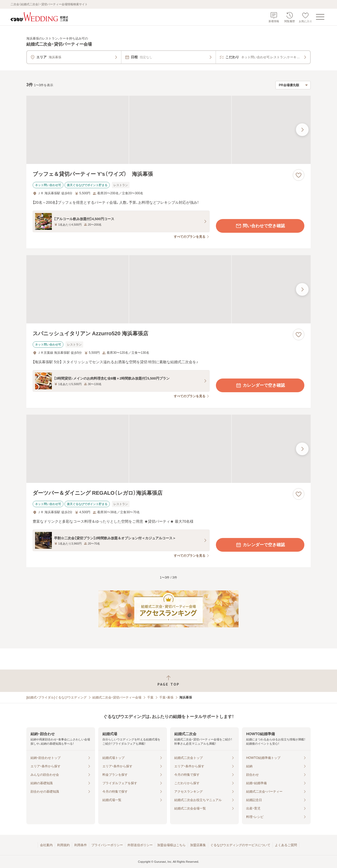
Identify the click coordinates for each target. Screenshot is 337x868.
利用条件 (81, 845)
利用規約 (63, 845)
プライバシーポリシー (107, 845)
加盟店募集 (198, 845)
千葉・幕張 (166, 697)
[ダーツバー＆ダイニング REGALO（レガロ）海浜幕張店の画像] (168, 449)
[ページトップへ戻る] (168, 681)
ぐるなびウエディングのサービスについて (240, 845)
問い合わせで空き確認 (260, 226)
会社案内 (46, 845)
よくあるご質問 (286, 845)
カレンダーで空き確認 (260, 385)
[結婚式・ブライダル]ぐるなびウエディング (56, 697)
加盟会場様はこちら (171, 845)
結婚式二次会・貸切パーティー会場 (117, 697)
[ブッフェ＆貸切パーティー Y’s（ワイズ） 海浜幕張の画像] (168, 130)
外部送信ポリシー (140, 845)
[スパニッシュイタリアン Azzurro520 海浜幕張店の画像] (168, 289)
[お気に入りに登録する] (299, 175)
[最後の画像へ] (302, 130)
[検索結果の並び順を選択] (293, 85)
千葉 (150, 697)
